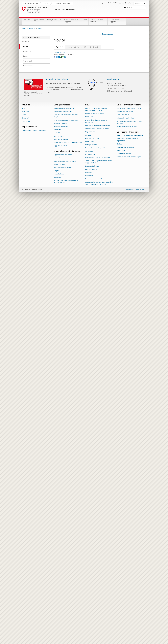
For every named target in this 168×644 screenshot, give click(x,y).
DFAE (47, 3)
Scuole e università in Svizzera (127, 569)
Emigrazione (58, 600)
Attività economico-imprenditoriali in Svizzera (130, 565)
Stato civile (89, 618)
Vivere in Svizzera (123, 557)
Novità (24, 551)
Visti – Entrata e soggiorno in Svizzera (130, 551)
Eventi (24, 557)
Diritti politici (90, 559)
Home (24, 29)
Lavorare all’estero (60, 607)
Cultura (119, 586)
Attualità (27, 22)
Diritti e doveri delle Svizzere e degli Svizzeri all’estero (66, 624)
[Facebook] (55, 511)
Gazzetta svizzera (91, 612)
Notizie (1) (94, 47)
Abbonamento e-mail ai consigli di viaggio (68, 585)
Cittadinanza (90, 615)
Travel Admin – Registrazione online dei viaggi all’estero (99, 604)
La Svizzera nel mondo (63, 3)
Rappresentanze (39, 22)
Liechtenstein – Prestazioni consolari (98, 600)
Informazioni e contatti (125, 554)
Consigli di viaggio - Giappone (64, 551)
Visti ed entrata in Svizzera (98, 22)
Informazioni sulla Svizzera (126, 560)
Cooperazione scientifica (125, 589)
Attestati (88, 577)
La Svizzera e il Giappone (117, 22)
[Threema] (61, 511)
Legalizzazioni (90, 574)
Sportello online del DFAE (57, 521)
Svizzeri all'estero (59, 616)
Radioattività (58, 575)
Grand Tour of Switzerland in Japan (129, 599)
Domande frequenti (60, 566)
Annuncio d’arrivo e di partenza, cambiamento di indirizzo (96, 552)
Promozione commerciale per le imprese (99, 621)
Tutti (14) (58, 47)
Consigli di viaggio (54, 22)
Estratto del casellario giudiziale (96, 590)
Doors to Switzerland (124, 596)
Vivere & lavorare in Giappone (72, 22)
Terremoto (57, 572)
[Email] (65, 511)
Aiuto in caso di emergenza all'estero (98, 568)
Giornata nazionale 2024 (65, 59)
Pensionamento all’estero (62, 610)
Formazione (121, 593)
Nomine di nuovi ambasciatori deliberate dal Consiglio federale (80, 435)
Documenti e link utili (61, 582)
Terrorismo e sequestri (61, 569)
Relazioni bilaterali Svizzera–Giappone (130, 578)
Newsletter (26, 554)
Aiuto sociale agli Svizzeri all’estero (97, 571)
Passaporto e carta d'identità (95, 556)
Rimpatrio (57, 613)
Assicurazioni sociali (92, 581)
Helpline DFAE (114, 521)
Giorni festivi (26, 560)
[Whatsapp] (63, 511)
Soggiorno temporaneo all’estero (65, 603)
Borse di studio (90, 597)
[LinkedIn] (59, 511)
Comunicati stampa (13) (77, 47)
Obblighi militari (91, 587)
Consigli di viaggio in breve (63, 554)
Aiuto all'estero (59, 578)
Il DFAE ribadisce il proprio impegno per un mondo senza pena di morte (83, 116)
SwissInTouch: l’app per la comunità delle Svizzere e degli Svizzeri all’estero (99, 625)
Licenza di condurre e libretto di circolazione (96, 563)
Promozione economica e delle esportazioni (127, 582)
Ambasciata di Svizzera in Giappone (34, 572)
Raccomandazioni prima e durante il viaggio (66, 558)
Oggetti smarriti (91, 584)
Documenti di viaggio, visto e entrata (66, 562)
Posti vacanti (26, 563)
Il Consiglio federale (32, 3)
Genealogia (89, 593)
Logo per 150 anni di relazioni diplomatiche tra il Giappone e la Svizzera (83, 470)
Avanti (105, 52)
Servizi (85, 22)
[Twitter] (57, 511)
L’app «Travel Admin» (61, 588)
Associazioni (58, 619)
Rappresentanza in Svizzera (63, 597)
